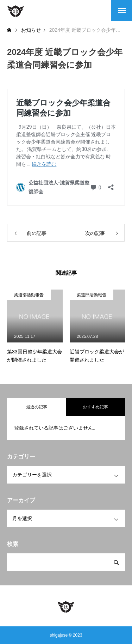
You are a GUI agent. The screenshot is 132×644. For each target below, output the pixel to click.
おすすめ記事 (95, 407)
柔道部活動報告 (29, 295)
